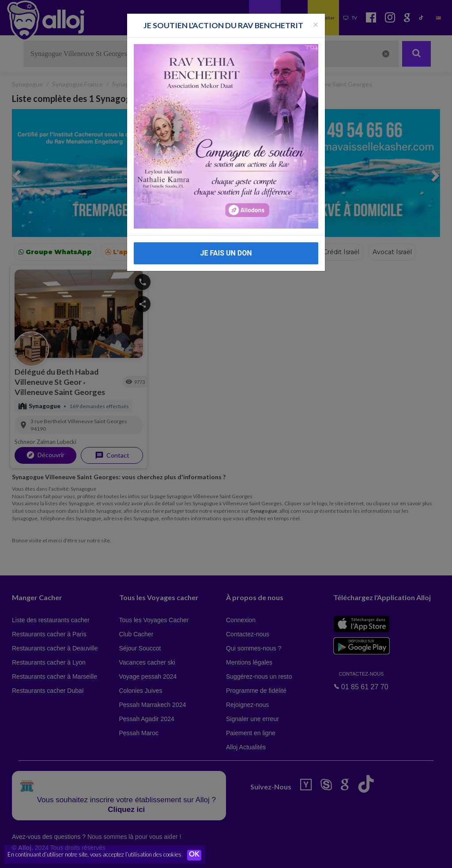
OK (194, 855)
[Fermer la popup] (316, 24)
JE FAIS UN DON (226, 253)
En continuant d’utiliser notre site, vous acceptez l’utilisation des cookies (94, 855)
